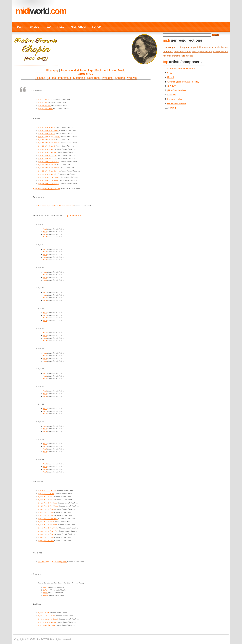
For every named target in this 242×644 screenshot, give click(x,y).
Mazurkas (79, 78)
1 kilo (170, 73)
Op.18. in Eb (44, 613)
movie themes (221, 47)
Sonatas (120, 78)
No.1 (45, 229)
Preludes (107, 78)
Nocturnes (93, 78)
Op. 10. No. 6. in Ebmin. (49, 143)
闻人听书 (172, 86)
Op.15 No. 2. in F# (46, 500)
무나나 (171, 77)
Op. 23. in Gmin (45, 99)
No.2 (45, 232)
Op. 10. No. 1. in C (47, 127)
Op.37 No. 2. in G (46, 522)
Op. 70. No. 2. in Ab (47, 622)
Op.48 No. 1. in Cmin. (48, 525)
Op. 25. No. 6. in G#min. (49, 168)
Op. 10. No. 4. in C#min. (49, 137)
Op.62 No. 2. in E (46, 540)
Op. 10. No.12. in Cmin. (49, 162)
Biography (52, 71)
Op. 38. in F (44, 102)
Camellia (172, 95)
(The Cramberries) (176, 90)
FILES (61, 27)
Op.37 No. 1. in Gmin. (48, 519)
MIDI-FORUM (78, 27)
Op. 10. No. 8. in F (46, 149)
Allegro (46, 587)
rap (184, 47)
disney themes (221, 52)
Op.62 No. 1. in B (46, 537)
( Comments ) (74, 216)
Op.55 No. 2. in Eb (46, 534)
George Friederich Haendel (181, 69)
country (209, 47)
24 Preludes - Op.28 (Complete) (52, 562)
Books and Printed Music (110, 71)
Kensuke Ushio (175, 99)
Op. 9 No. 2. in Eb (46, 494)
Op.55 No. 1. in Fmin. (48, 531)
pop (174, 47)
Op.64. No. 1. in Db (47, 616)
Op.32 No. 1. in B (46, 512)
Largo (45, 593)
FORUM (97, 27)
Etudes (52, 78)
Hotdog (172, 108)
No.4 (45, 237)
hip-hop (189, 56)
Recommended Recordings (77, 71)
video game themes (202, 52)
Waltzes (132, 78)
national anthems (172, 56)
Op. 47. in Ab (44, 105)
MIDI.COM (41, 11)
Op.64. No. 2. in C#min (49, 619)
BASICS (34, 27)
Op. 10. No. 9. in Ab (47, 152)
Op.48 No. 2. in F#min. (48, 528)
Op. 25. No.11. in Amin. (49, 177)
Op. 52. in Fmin (45, 109)
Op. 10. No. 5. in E (47, 140)
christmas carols (182, 52)
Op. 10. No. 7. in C (47, 146)
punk (196, 47)
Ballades (40, 78)
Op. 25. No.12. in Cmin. (49, 184)
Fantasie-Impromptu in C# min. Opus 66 (56, 206)
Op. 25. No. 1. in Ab (47, 165)
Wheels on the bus (177, 103)
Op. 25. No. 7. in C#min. (49, 171)
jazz (183, 56)
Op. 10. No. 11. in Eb (48, 158)
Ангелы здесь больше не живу (183, 82)
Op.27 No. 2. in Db (46, 509)
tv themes (168, 52)
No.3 (45, 234)
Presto (46, 595)
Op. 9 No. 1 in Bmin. (47, 490)
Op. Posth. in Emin (47, 625)
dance (189, 47)
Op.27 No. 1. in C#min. (48, 506)
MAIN (20, 27)
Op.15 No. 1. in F (46, 497)
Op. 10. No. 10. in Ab (48, 155)
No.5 (45, 260)
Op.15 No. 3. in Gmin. (48, 503)
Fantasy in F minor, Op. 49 (47, 188)
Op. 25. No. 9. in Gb (47, 174)
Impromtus (65, 78)
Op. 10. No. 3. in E (47, 133)
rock (179, 47)
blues (202, 47)
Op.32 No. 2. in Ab (46, 515)
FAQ (48, 27)
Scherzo (46, 590)
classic (168, 47)
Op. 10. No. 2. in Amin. (48, 130)
